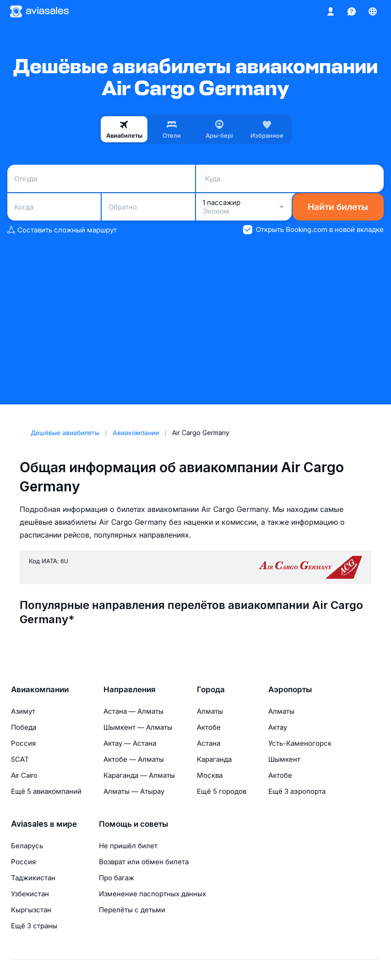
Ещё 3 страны (34, 926)
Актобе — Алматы (134, 759)
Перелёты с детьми (132, 910)
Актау (278, 727)
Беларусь (27, 846)
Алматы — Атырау (134, 791)
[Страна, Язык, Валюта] (373, 11)
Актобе (209, 727)
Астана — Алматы (133, 711)
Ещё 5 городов (222, 791)
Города (211, 689)
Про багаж (117, 878)
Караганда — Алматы (139, 775)
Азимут (23, 711)
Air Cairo (24, 775)
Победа (24, 727)
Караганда (214, 759)
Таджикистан (33, 878)
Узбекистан (30, 894)
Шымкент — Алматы (138, 727)
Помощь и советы (133, 824)
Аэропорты (290, 689)
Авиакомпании (40, 689)
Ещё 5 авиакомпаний (46, 791)
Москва (210, 775)
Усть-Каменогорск (300, 743)
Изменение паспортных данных (152, 894)
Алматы (210, 711)
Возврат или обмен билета (144, 862)
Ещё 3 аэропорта (297, 791)
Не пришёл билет (128, 846)
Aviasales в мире (44, 824)
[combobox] (101, 178)
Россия (23, 743)
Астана (209, 743)
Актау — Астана (130, 743)
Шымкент (284, 759)
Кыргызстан (31, 910)
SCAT (20, 759)
